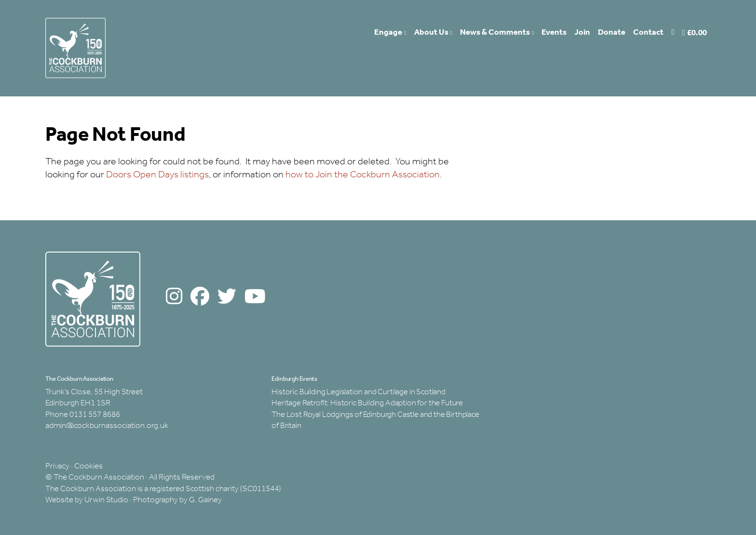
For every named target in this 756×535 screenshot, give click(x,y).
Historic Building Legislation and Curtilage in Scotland (358, 392)
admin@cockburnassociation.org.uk (107, 426)
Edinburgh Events (294, 379)
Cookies (88, 466)
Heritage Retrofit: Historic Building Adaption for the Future (367, 403)
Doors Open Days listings (157, 175)
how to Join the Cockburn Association (363, 175)
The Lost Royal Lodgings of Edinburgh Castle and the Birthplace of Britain (375, 421)
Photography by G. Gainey (177, 500)
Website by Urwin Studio (87, 500)
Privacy (57, 466)
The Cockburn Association (79, 379)
